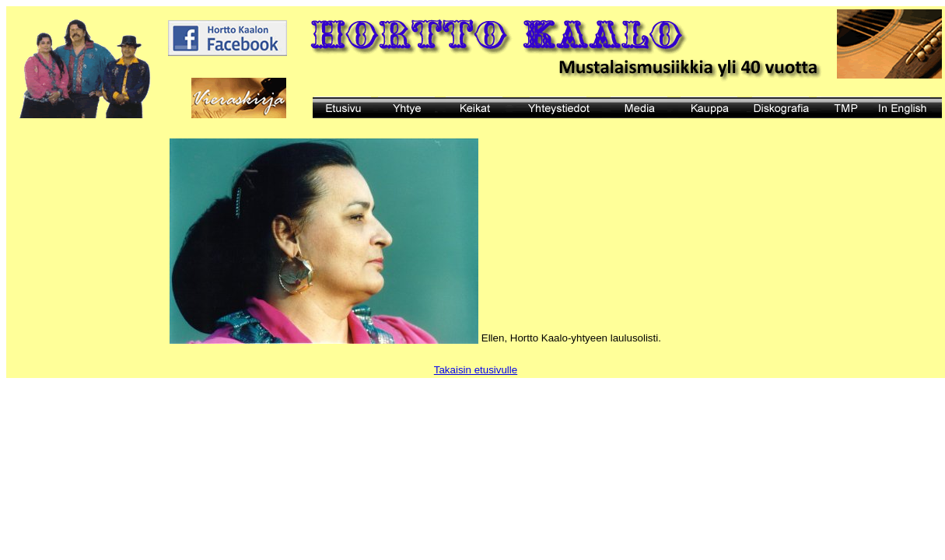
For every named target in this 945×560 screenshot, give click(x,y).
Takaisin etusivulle (476, 370)
